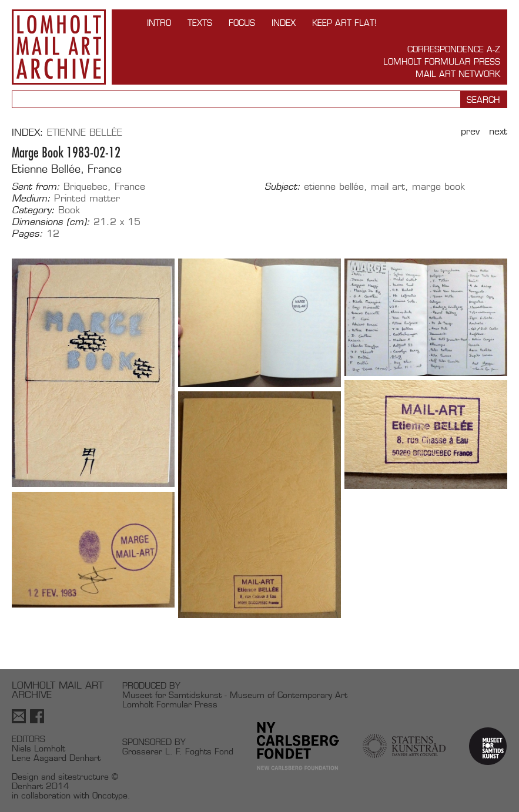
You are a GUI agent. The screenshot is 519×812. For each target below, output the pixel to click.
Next (498, 131)
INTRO (159, 23)
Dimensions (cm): (51, 222)
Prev (470, 131)
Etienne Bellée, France (67, 169)
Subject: (282, 187)
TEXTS (200, 23)
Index (284, 23)
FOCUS (242, 23)
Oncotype (110, 795)
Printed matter (87, 198)
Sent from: (36, 187)
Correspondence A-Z (454, 49)
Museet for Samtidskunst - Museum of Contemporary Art (235, 695)
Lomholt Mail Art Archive (59, 47)
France (130, 187)
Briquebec (86, 187)
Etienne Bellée (85, 132)
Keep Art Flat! (344, 23)
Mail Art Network (458, 74)
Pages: (27, 234)
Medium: (31, 199)
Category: (33, 210)
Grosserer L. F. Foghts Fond (178, 751)
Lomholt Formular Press (442, 61)
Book (69, 210)
